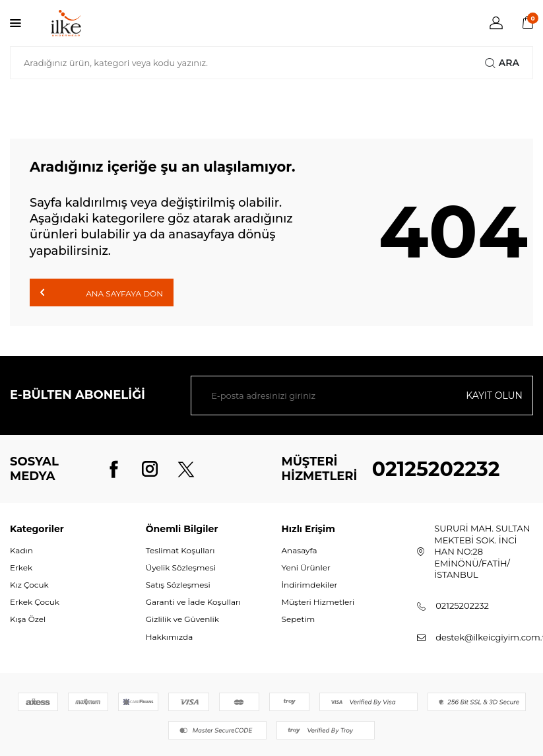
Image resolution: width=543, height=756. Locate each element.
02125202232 (436, 469)
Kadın (21, 550)
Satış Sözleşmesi (178, 585)
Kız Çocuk (29, 585)
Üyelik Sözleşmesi (181, 567)
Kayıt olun (494, 395)
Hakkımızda (170, 637)
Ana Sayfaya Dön (102, 292)
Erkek (21, 567)
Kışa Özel (28, 619)
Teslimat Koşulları (180, 550)
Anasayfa (300, 550)
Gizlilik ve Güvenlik (182, 619)
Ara (502, 63)
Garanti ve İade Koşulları (193, 602)
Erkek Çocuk (35, 602)
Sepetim (299, 619)
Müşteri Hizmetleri (318, 602)
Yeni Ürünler (306, 567)
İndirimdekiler (310, 585)
